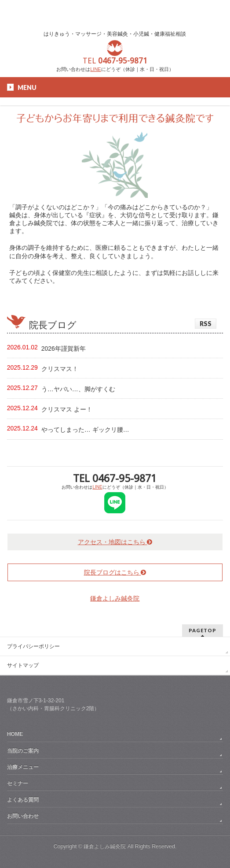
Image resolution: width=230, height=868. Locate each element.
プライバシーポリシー (33, 646)
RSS (206, 324)
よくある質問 (23, 800)
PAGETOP (203, 630)
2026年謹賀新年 (64, 349)
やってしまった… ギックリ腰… (85, 430)
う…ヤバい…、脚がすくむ (78, 389)
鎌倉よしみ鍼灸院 (115, 598)
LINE (95, 69)
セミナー (18, 783)
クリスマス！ (60, 369)
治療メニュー (23, 767)
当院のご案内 (23, 751)
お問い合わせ (23, 816)
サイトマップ (23, 665)
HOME (15, 734)
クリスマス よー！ (67, 409)
